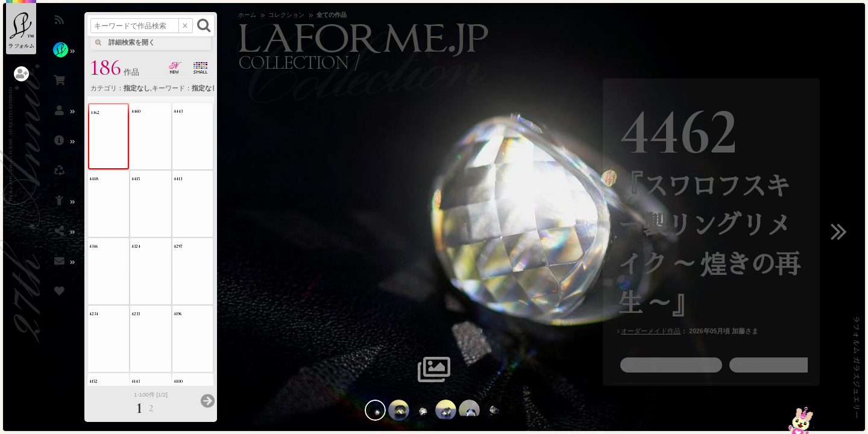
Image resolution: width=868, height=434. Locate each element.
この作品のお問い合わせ (676, 365)
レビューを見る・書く (781, 365)
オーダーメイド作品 (651, 331)
